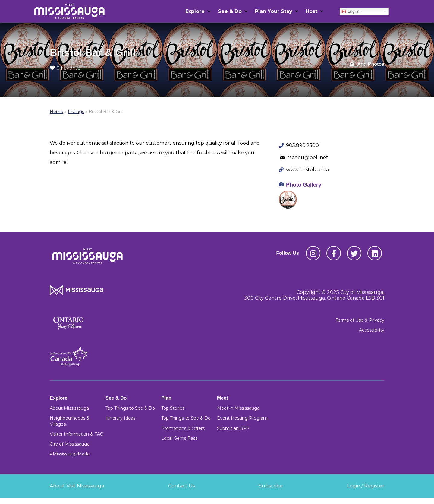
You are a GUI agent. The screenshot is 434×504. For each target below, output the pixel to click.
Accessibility (372, 330)
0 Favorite (65, 68)
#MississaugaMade (70, 454)
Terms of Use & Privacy (360, 320)
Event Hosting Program (242, 418)
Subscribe (271, 486)
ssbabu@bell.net (308, 157)
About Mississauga (69, 408)
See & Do (230, 11)
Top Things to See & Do (130, 408)
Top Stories (173, 408)
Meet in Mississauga (238, 408)
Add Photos (367, 64)
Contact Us (181, 486)
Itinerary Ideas (120, 418)
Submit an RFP (233, 428)
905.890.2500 (302, 145)
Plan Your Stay (274, 11)
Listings (76, 112)
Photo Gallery (304, 185)
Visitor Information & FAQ (77, 434)
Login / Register (366, 486)
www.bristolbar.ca (307, 170)
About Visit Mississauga (77, 486)
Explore (195, 11)
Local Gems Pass (179, 438)
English (351, 11)
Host (311, 11)
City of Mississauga (70, 444)
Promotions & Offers (183, 428)
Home (57, 112)
